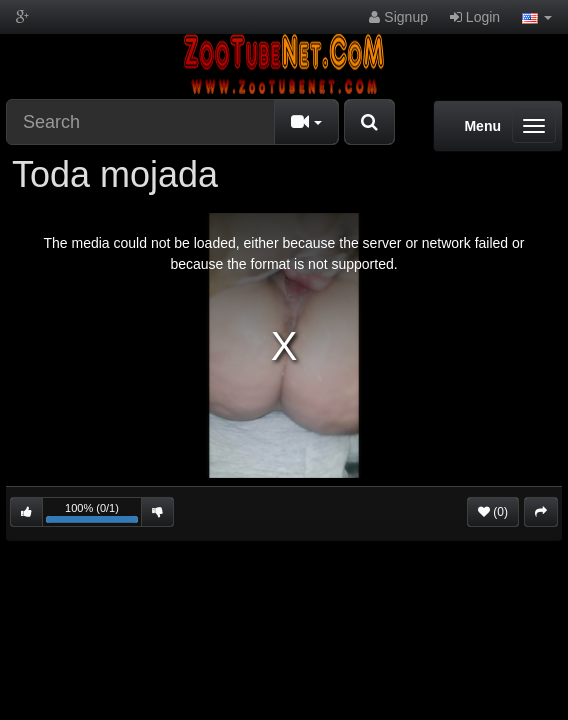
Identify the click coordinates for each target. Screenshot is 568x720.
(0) (493, 512)
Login (475, 17)
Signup (398, 17)
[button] (537, 17)
